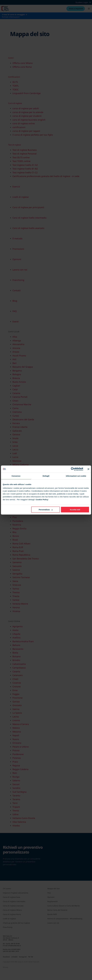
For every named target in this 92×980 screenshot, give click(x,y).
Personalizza (46, 510)
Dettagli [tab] (46, 476)
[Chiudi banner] (88, 469)
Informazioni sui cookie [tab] (76, 476)
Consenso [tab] (16, 476)
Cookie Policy (42, 500)
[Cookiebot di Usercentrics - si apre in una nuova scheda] (73, 469)
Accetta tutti (75, 510)
